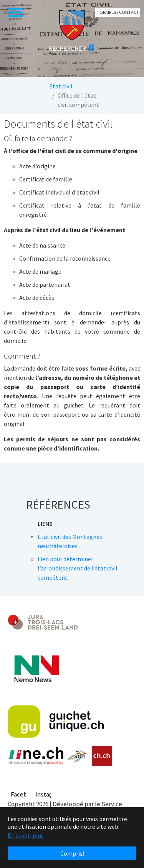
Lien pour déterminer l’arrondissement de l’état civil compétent (78, 568)
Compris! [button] (72, 853)
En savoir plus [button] (26, 835)
